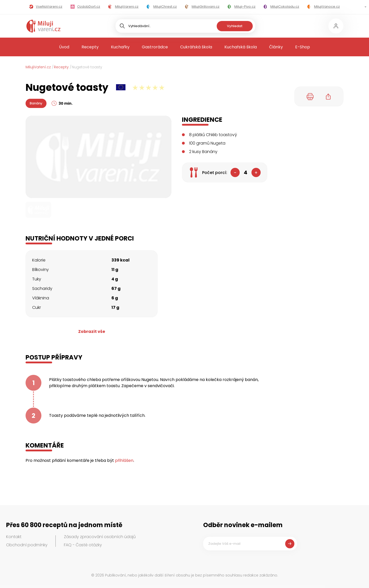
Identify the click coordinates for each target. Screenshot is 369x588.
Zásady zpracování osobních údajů (100, 537)
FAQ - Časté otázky (83, 545)
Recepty (90, 47)
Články (276, 47)
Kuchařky (120, 47)
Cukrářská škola (196, 47)
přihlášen (124, 460)
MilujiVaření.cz (38, 67)
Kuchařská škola (241, 47)
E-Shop (303, 47)
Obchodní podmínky (27, 545)
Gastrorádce (155, 47)
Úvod (64, 47)
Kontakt (14, 537)
